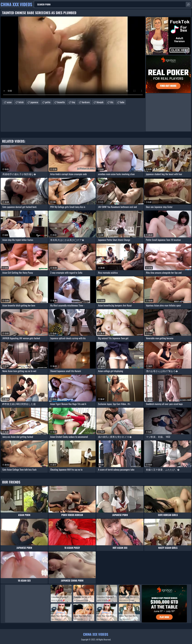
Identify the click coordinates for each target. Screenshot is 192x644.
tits (112, 102)
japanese (34, 102)
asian (9, 102)
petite (48, 102)
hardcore (86, 102)
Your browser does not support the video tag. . (73, 57)
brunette (61, 102)
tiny (73, 102)
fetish (21, 102)
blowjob (100, 102)
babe (122, 102)
